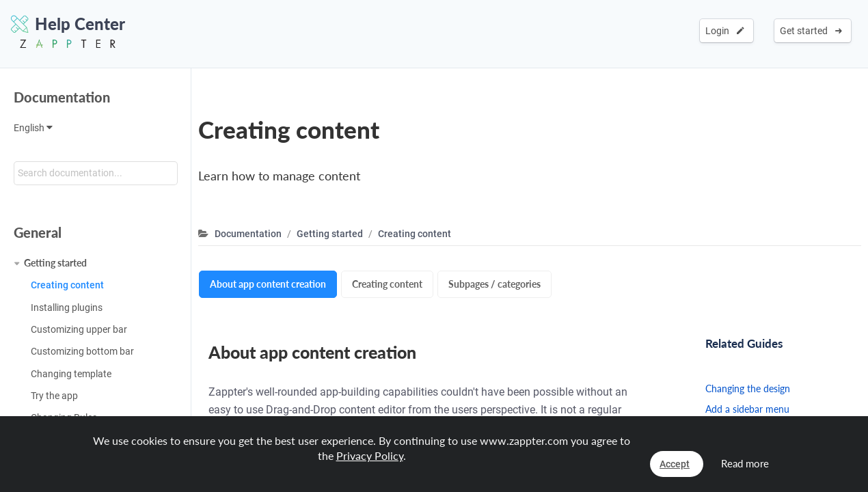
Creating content (67, 285)
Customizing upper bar (79, 329)
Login (725, 31)
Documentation (62, 97)
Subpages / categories (494, 284)
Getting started (55, 263)
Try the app (54, 396)
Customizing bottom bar (82, 351)
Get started (811, 31)
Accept (675, 464)
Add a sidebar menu (747, 409)
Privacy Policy (370, 455)
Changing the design (748, 388)
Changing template (71, 374)
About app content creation (268, 284)
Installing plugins (67, 307)
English (33, 128)
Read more (745, 463)
